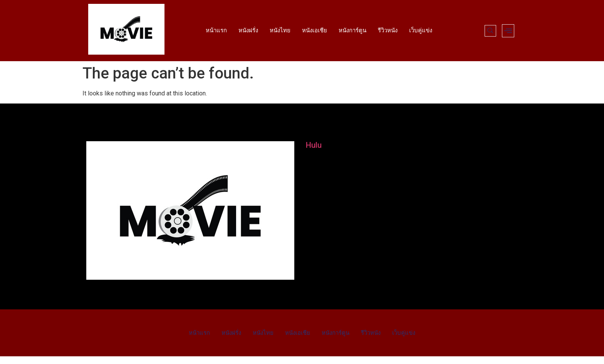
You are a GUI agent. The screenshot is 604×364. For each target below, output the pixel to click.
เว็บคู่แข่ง (421, 30)
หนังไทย (280, 30)
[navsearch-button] (490, 31)
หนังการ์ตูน (352, 30)
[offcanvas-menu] (508, 31)
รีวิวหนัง (388, 30)
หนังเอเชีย (315, 30)
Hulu (314, 145)
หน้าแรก (216, 30)
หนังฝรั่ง (248, 30)
